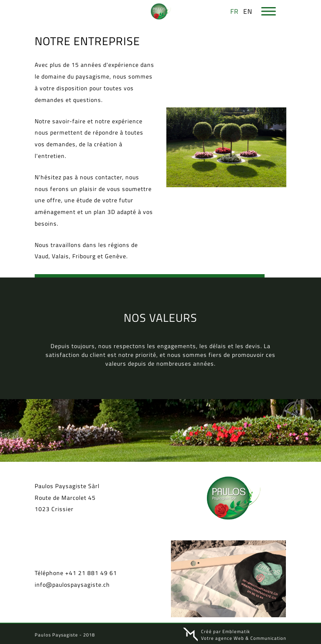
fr (234, 11)
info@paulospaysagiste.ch (72, 584)
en (248, 11)
